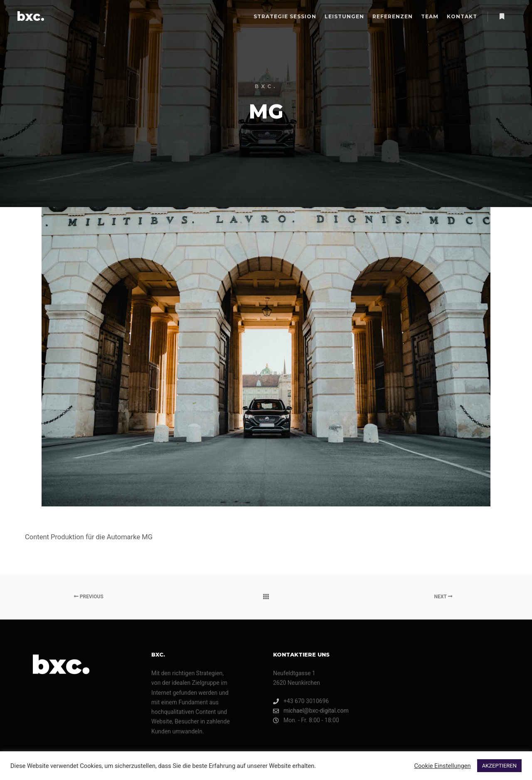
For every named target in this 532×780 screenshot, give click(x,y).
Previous (89, 597)
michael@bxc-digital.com (311, 711)
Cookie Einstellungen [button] (442, 766)
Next (443, 597)
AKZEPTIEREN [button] (499, 766)
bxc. (31, 16)
